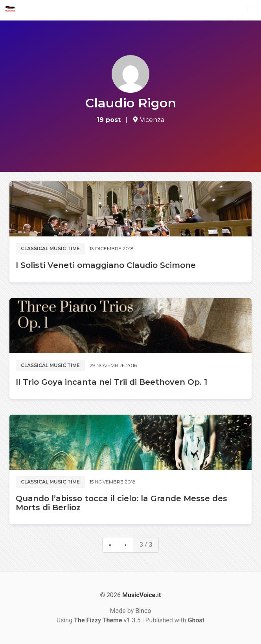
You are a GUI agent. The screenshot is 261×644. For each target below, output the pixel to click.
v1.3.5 (107, 620)
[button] (251, 10)
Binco (143, 611)
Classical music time (50, 248)
